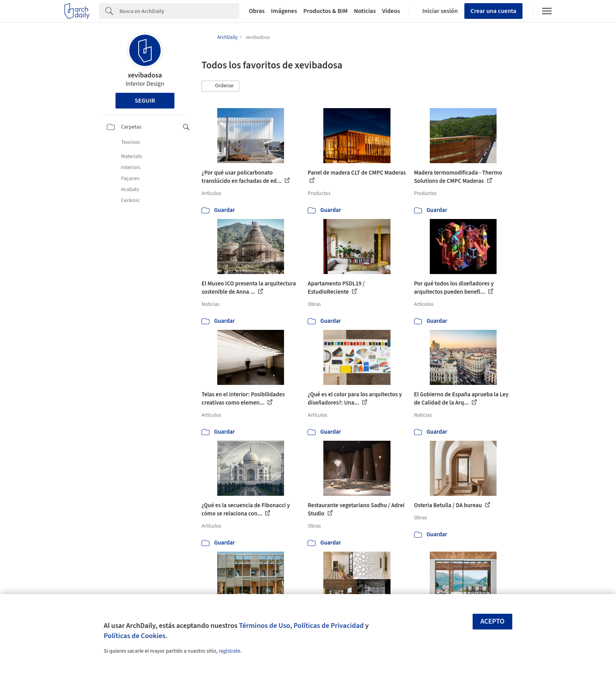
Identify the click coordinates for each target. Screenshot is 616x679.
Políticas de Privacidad (329, 626)
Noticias (365, 11)
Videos (391, 11)
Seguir (145, 101)
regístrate (229, 651)
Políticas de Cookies (135, 636)
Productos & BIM (325, 11)
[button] (220, 86)
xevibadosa (145, 75)
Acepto (493, 621)
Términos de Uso (264, 626)
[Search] (179, 11)
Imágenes (284, 11)
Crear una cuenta (494, 11)
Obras (257, 11)
